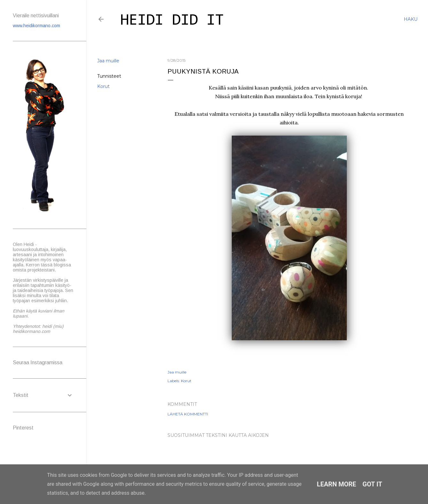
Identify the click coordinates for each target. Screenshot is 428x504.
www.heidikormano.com (36, 26)
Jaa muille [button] (108, 61)
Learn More (336, 484)
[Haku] (411, 19)
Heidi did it (172, 21)
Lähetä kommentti (188, 414)
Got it (372, 484)
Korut (103, 86)
